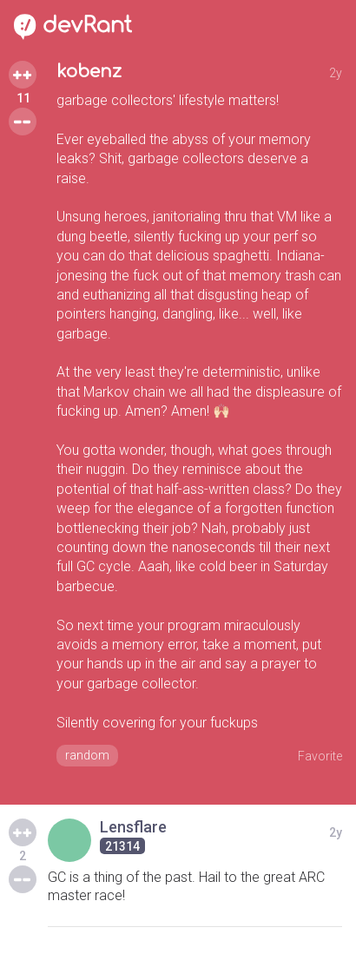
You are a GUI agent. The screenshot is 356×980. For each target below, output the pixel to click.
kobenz (89, 72)
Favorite (320, 756)
